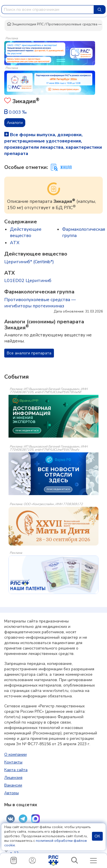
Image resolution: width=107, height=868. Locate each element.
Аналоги (15, 123)
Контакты (13, 762)
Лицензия (13, 778)
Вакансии (13, 785)
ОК (97, 836)
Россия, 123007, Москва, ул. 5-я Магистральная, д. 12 (54, 850)
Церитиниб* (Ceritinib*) (29, 262)
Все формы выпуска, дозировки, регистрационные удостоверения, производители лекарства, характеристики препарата (53, 144)
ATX (15, 243)
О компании (15, 754)
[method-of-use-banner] (50, 53)
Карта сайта (16, 770)
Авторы (11, 793)
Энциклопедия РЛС (25, 24)
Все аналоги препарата (29, 353)
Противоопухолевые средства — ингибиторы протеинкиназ (40, 303)
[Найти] (100, 10)
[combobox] (48, 10)
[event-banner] (53, 526)
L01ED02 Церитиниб (28, 281)
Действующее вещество (26, 232)
